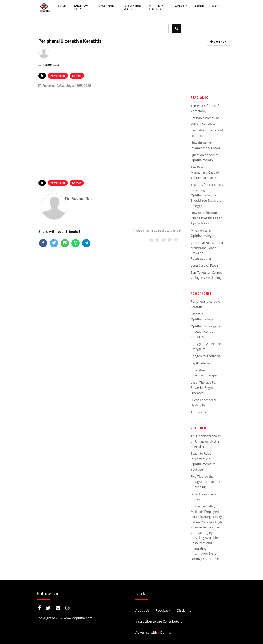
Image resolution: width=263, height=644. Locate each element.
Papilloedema (201, 363)
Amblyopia (199, 412)
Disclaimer (185, 610)
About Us (142, 610)
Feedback (163, 610)
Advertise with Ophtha (153, 632)
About (200, 6)
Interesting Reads (132, 7)
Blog (216, 6)
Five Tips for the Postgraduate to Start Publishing (206, 482)
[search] (103, 29)
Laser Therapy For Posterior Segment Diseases (204, 388)
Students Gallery (157, 7)
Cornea (77, 76)
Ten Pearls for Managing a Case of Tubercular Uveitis (205, 173)
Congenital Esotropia (206, 356)
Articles (181, 6)
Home (63, 6)
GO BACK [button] (218, 41)
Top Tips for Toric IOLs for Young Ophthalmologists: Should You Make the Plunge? (207, 195)
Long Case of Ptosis (205, 265)
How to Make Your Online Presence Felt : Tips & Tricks (206, 218)
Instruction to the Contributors (159, 621)
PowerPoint (107, 6)
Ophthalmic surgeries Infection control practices (206, 332)
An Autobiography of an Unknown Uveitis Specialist (206, 441)
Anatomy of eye (81, 7)
